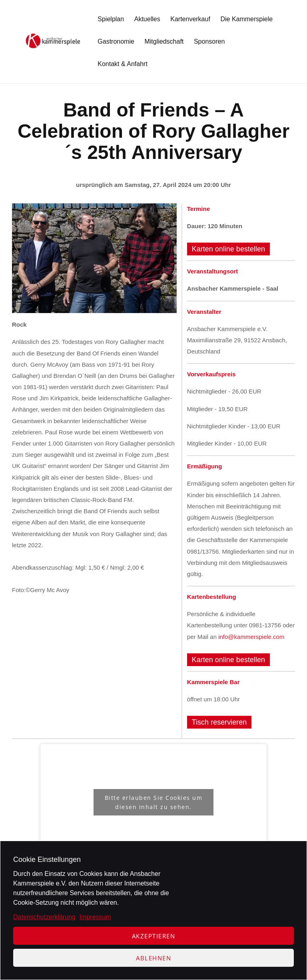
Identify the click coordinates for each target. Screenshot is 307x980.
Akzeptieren (154, 936)
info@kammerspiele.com (251, 637)
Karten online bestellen (228, 249)
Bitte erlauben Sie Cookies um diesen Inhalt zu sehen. (154, 802)
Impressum (95, 917)
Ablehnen (153, 958)
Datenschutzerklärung (44, 917)
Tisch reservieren (219, 722)
